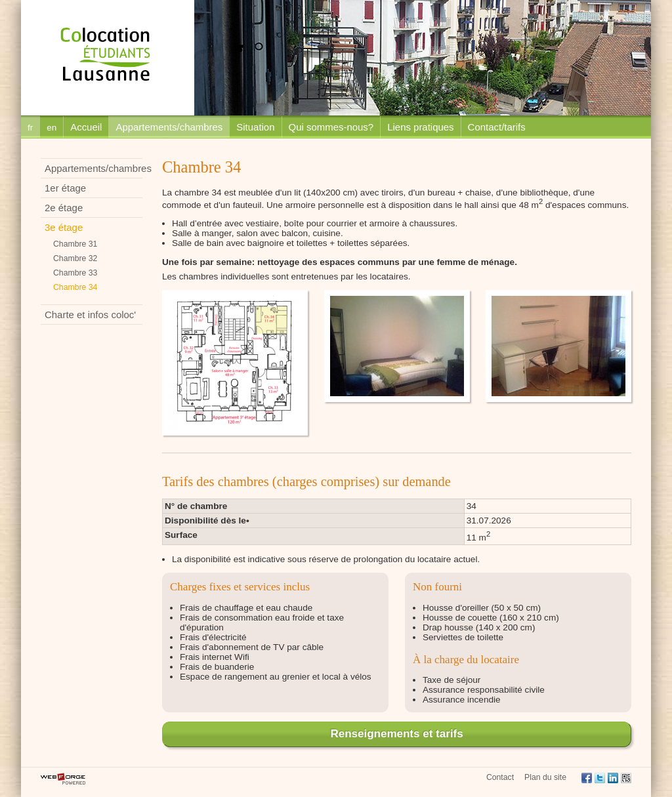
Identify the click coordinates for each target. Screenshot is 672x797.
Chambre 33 (75, 273)
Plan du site (545, 777)
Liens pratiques (420, 127)
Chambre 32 (75, 258)
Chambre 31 (75, 244)
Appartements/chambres (169, 127)
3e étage (64, 227)
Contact (500, 777)
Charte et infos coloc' (90, 315)
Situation (255, 127)
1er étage (65, 188)
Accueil (86, 127)
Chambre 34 (75, 287)
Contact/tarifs (497, 127)
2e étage (64, 208)
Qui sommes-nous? (331, 127)
